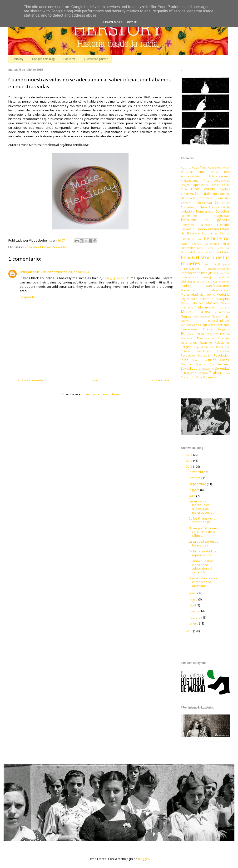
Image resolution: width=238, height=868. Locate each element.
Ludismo (224, 282)
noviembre (198, 472)
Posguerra (212, 334)
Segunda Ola (204, 364)
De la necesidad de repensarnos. (202, 553)
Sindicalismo (206, 369)
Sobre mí (69, 59)
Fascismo (197, 239)
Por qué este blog (43, 59)
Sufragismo (189, 373)
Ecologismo (188, 225)
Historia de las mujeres (205, 260)
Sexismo (223, 364)
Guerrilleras (222, 252)
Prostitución (206, 338)
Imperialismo (190, 268)
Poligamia (224, 329)
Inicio (94, 380)
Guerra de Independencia (197, 252)
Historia (188, 258)
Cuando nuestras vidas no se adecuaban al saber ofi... (201, 567)
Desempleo (189, 216)
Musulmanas (222, 312)
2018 (189, 455)
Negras (186, 316)
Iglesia (226, 264)
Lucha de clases (207, 282)
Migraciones (189, 299)
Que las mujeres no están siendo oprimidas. (203, 582)
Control (186, 203)
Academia (215, 167)
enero (194, 623)
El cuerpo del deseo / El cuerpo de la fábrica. (203, 532)
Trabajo (216, 373)
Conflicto (206, 198)
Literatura (188, 281)
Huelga (216, 264)
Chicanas (215, 185)
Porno (200, 334)
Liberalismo (223, 277)
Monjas (185, 303)
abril (193, 605)
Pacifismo (223, 325)
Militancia (207, 299)
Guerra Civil (222, 248)
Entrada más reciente (27, 380)
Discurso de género (205, 220)
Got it (132, 22)
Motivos (46, 247)
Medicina (223, 294)
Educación (206, 225)
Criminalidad (203, 203)
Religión (186, 347)
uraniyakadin (29, 272)
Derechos (223, 211)
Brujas (185, 185)
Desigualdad (221, 216)
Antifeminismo (191, 176)
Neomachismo (202, 317)
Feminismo (31, 247)
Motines (198, 303)
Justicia (213, 273)
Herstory (18, 59)
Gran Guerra (205, 248)
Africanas (187, 172)
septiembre (198, 484)
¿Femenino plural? (96, 59)
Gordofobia (212, 244)
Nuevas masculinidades (205, 321)
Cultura (202, 207)
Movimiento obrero (214, 307)
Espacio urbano (207, 229)
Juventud (224, 273)
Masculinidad (221, 290)
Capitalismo (200, 185)
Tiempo (203, 373)
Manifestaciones (218, 286)
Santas (196, 360)
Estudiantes (210, 233)
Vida (199, 377)
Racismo (206, 342)
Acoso (226, 168)
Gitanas (196, 244)
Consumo (223, 198)
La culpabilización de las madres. (203, 543)
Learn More (113, 22)
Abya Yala (199, 167)
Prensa (225, 334)
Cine (184, 189)
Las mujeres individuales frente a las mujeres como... (202, 507)
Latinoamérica (190, 277)
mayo (194, 599)
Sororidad (60, 247)
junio (193, 593)
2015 (189, 631)
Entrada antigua (157, 380)
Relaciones (222, 342)
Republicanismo (204, 347)
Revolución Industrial (196, 355)
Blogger (144, 859)
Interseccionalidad (194, 273)
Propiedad (187, 338)
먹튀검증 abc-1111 (117, 278)
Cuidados (188, 207)
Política (187, 333)
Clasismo (187, 194)
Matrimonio (207, 294)
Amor (202, 172)
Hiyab (206, 264)
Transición (188, 377)
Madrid (186, 286)
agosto (195, 490)
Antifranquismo (219, 176)
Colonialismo (206, 193)
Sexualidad (189, 368)
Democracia (205, 211)
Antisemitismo (190, 181)
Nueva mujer (221, 316)
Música (205, 312)
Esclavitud (188, 229)
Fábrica (225, 233)
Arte (206, 180)
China (226, 185)
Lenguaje (207, 277)
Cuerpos (222, 203)
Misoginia (223, 299)
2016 (189, 466)
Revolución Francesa (213, 351)
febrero (195, 617)
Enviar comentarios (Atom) (101, 394)
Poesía (208, 329)
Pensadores (189, 329)
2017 (189, 461)
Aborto (186, 167)
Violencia (210, 377)
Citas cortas (203, 189)
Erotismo (223, 225)
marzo (194, 611)
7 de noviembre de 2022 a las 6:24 (65, 272)
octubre (195, 478)
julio (193, 496)
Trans (227, 373)
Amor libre (220, 172)
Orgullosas (208, 325)
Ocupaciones (190, 325)
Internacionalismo (219, 269)
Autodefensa (222, 181)
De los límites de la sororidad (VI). (202, 520)
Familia (186, 239)
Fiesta (184, 244)
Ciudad (225, 189)
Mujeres (188, 312)
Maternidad (189, 294)
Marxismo (188, 290)
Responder (28, 297)
